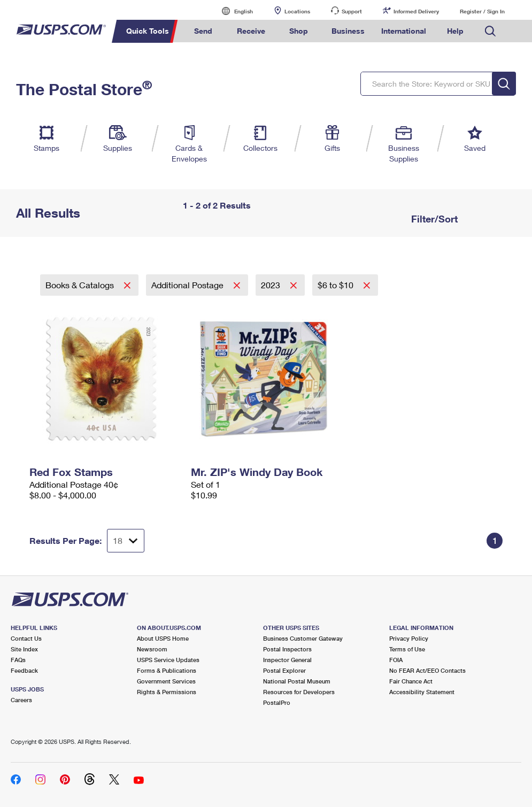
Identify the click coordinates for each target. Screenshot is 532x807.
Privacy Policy (409, 638)
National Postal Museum (297, 681)
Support (352, 11)
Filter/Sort (433, 219)
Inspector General (287, 660)
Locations (297, 11)
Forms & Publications (167, 670)
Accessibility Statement (422, 692)
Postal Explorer (284, 670)
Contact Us (26, 638)
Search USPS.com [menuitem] (490, 31)
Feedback (24, 670)
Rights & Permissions (167, 692)
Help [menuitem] (455, 31)
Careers (21, 700)
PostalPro (277, 702)
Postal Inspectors (287, 649)
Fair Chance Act (411, 681)
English (233, 11)
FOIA (396, 660)
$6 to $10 (337, 285)
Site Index (24, 649)
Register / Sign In (482, 11)
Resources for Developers (299, 692)
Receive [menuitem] (251, 31)
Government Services (166, 681)
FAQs (18, 660)
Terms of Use (407, 649)
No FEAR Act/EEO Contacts (427, 670)
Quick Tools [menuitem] (148, 31)
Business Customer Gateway (303, 638)
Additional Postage (188, 285)
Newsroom (152, 649)
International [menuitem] (404, 31)
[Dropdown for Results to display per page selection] (126, 541)
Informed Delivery (416, 11)
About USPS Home (163, 638)
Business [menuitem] (348, 31)
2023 (272, 285)
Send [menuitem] (203, 31)
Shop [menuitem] (299, 31)
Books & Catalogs (81, 285)
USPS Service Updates (168, 660)
